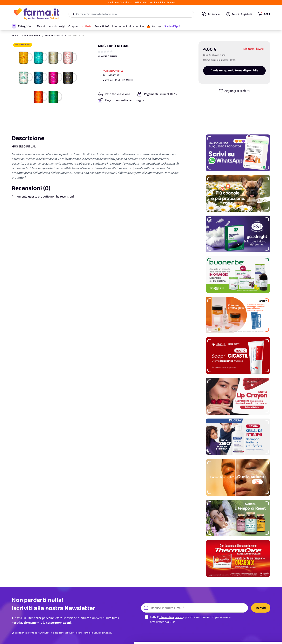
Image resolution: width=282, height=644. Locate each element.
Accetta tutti (250, 608)
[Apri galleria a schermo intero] (48, 77)
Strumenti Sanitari (54, 36)
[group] (106, 52)
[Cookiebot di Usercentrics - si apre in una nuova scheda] (25, 636)
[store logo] (36, 14)
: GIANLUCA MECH (122, 80)
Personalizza (250, 620)
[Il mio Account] (239, 14)
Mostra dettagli (61, 636)
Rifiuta (250, 633)
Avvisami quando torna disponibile (234, 71)
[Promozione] (238, 153)
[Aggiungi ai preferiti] (234, 91)
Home (15, 36)
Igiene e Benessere (31, 36)
